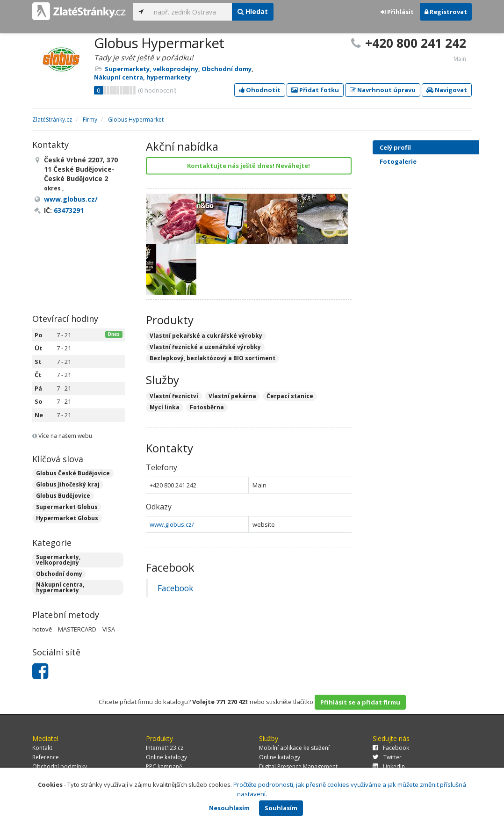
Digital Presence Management (298, 766)
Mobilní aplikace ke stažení (294, 748)
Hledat (253, 11)
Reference (46, 757)
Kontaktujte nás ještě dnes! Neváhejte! (248, 166)
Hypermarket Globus (67, 518)
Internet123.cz (165, 748)
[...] (191, 12)
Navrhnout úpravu (383, 90)
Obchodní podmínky (60, 766)
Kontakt (42, 748)
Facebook (175, 588)
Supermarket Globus (67, 507)
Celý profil (395, 147)
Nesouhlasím (229, 808)
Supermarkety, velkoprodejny (151, 69)
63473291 (69, 210)
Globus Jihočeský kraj (68, 484)
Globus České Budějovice (73, 473)
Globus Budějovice (63, 496)
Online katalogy (166, 757)
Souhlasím (281, 808)
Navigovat (447, 90)
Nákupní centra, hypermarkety (142, 77)
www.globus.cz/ (172, 524)
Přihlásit (397, 12)
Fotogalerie (434, 161)
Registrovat (446, 12)
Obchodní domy (227, 69)
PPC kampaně (164, 766)
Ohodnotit (260, 90)
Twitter (387, 757)
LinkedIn (389, 766)
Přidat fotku (315, 90)
